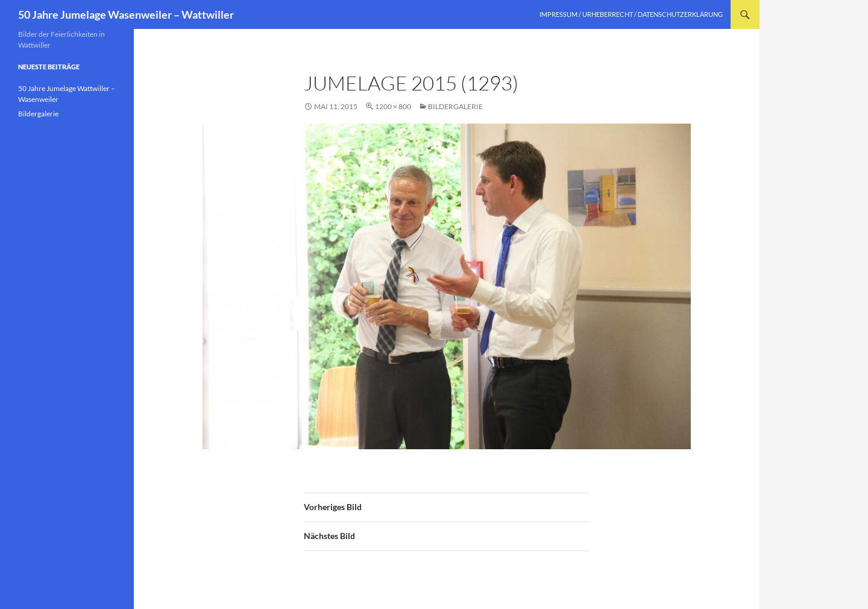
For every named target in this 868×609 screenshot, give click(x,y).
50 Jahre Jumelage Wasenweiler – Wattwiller (126, 14)
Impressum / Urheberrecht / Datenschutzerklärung (631, 14)
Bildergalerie (455, 106)
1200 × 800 (393, 106)
